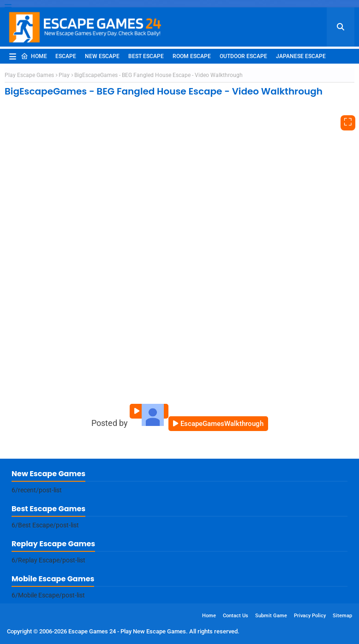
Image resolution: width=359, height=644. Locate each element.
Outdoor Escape (243, 56)
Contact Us (236, 616)
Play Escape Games (29, 75)
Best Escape (146, 56)
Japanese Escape (301, 56)
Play (64, 75)
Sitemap (342, 616)
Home (34, 56)
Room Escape (192, 56)
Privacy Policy (310, 616)
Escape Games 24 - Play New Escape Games (127, 631)
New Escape (102, 56)
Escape (66, 56)
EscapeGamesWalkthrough (222, 424)
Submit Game (271, 616)
